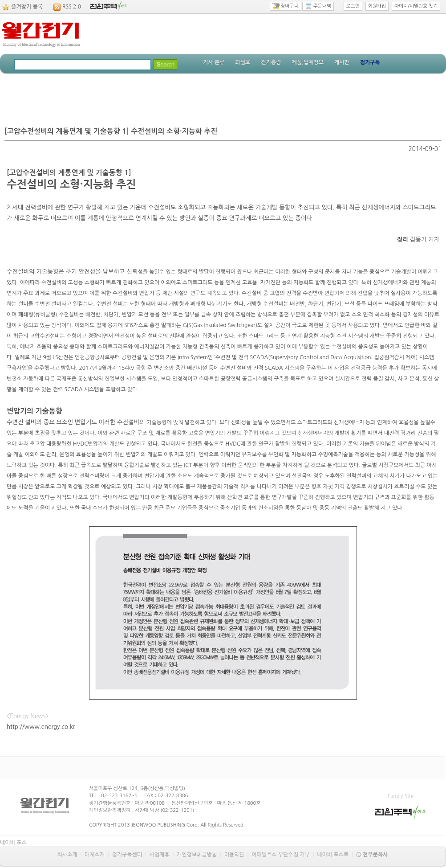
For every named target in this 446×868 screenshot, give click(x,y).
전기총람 (271, 62)
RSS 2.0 (72, 7)
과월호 (243, 62)
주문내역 (318, 6)
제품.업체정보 (307, 62)
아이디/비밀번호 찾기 (416, 6)
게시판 (342, 62)
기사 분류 (214, 62)
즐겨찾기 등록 (27, 7)
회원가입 (377, 6)
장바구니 (286, 6)
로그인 (353, 6)
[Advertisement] (223, 98)
